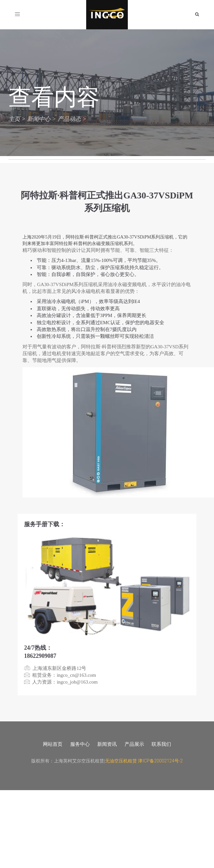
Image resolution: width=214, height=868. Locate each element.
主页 (14, 119)
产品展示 (134, 744)
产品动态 (69, 119)
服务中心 (80, 744)
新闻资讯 (107, 744)
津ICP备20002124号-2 (160, 761)
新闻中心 (39, 119)
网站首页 (53, 744)
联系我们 (161, 744)
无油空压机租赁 (121, 761)
